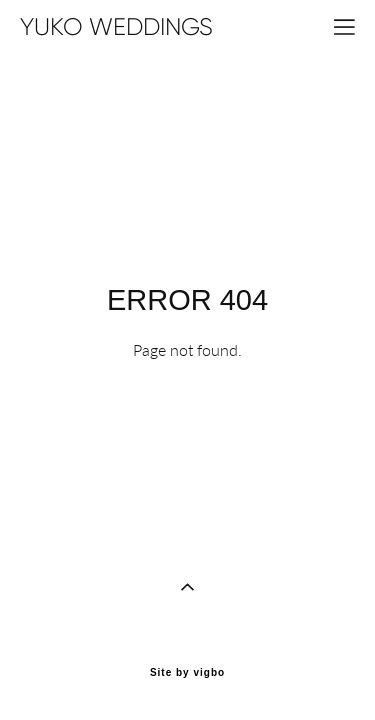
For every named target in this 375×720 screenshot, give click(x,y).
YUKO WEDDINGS (116, 27)
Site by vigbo (187, 639)
